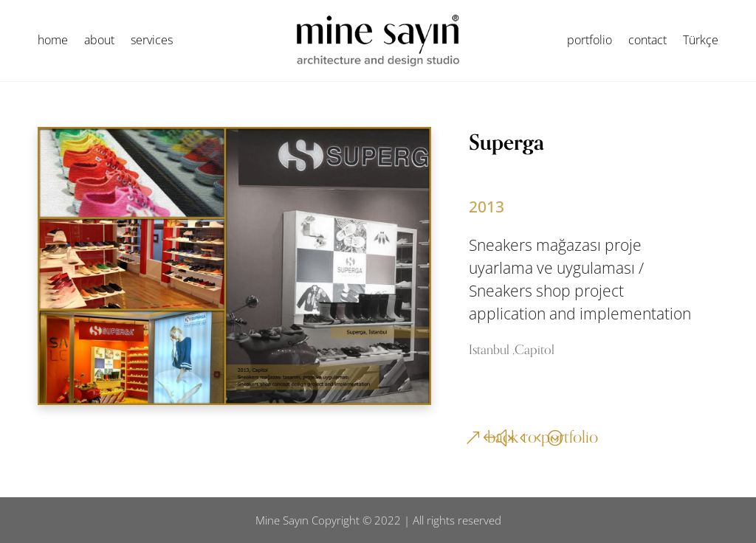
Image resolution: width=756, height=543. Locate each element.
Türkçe (701, 41)
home (53, 41)
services (152, 41)
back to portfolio (543, 437)
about (99, 41)
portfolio (590, 41)
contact (647, 41)
